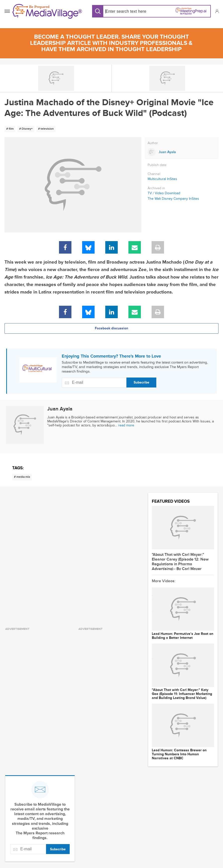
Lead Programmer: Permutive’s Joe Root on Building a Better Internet (183, 636)
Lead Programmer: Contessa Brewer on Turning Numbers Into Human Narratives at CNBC (179, 754)
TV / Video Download (164, 193)
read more (126, 425)
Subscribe (141, 382)
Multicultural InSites (162, 179)
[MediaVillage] (47, 11)
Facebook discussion (111, 328)
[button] (217, 11)
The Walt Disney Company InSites (173, 199)
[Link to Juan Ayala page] (182, 152)
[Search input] (127, 11)
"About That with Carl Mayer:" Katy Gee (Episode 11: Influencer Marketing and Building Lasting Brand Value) (182, 694)
